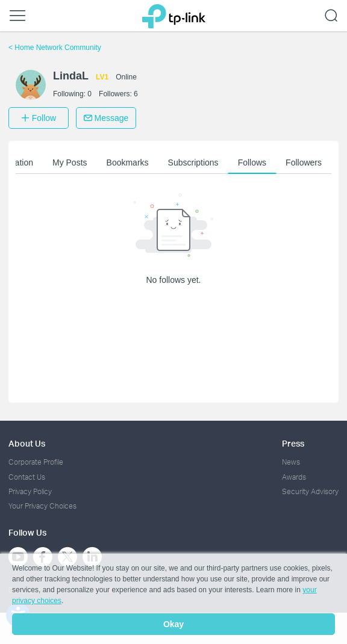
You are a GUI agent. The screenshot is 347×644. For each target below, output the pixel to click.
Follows (252, 163)
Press (293, 443)
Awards (294, 477)
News (291, 462)
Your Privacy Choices (42, 506)
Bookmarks (128, 163)
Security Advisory (310, 491)
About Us (27, 443)
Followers (304, 163)
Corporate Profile (36, 462)
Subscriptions (193, 163)
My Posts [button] (70, 163)
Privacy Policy (30, 491)
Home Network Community (55, 48)
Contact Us (27, 477)
